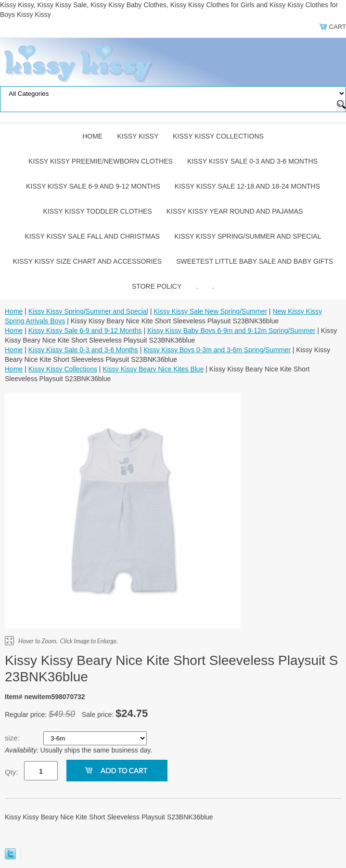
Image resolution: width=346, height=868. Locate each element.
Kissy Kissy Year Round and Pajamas (235, 211)
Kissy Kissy (138, 136)
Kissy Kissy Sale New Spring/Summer (210, 311)
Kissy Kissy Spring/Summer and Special (248, 236)
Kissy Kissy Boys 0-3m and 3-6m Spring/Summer (217, 350)
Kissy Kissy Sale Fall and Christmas (93, 236)
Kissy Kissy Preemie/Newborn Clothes (101, 161)
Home (92, 136)
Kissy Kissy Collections (218, 136)
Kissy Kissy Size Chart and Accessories (87, 261)
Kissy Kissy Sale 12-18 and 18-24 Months (247, 186)
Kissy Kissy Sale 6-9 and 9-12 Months (93, 186)
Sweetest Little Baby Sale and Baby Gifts (255, 261)
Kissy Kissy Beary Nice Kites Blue (153, 369)
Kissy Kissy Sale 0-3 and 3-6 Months (252, 161)
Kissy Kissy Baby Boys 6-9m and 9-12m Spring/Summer (231, 331)
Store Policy (157, 286)
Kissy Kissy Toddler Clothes (98, 211)
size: (13, 738)
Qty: (12, 772)
